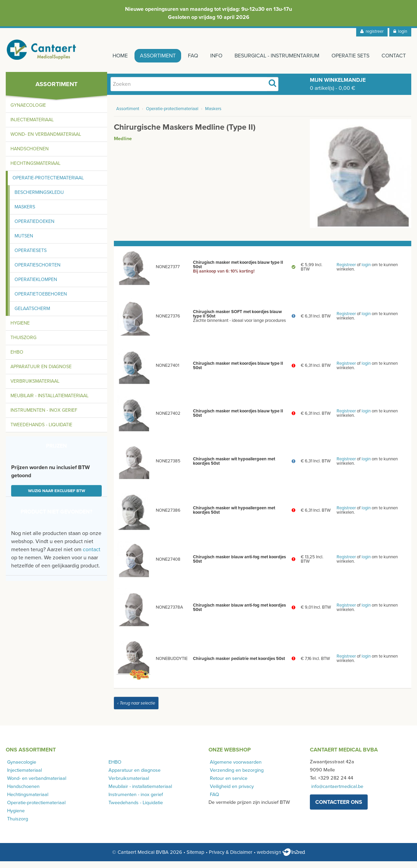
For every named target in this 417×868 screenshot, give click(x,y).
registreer (372, 31)
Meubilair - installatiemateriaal (50, 402)
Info (210, 56)
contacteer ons (339, 809)
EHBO (17, 359)
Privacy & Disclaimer (231, 859)
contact (92, 556)
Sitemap (195, 859)
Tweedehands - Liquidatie (41, 431)
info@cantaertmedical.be (336, 793)
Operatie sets (348, 56)
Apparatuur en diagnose (41, 373)
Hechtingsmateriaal (35, 170)
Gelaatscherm (32, 315)
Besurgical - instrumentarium (273, 56)
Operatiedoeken (34, 228)
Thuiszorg (23, 344)
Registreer (346, 272)
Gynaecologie (28, 112)
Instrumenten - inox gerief (44, 417)
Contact (394, 56)
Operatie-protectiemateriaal (48, 185)
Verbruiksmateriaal (35, 388)
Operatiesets (31, 257)
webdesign (281, 859)
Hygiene (20, 330)
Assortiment (148, 56)
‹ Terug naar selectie (136, 710)
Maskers (25, 214)
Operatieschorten (38, 272)
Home (108, 56)
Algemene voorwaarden (234, 769)
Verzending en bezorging (235, 777)
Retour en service (227, 785)
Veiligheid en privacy (230, 793)
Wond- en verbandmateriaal (46, 141)
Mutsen (24, 243)
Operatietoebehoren (41, 301)
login (400, 31)
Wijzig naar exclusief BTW (57, 497)
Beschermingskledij (39, 199)
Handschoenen (30, 156)
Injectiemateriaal (32, 126)
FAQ (185, 56)
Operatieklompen (36, 286)
